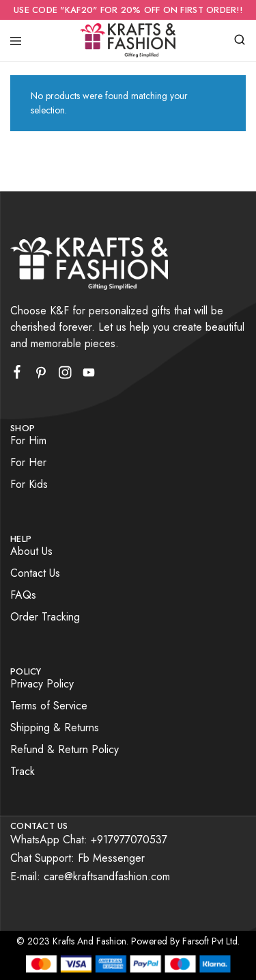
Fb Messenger (111, 858)
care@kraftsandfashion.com (107, 876)
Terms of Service (49, 706)
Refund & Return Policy (65, 749)
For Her (28, 462)
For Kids (29, 484)
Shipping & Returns (55, 727)
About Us (31, 551)
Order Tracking (45, 617)
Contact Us (35, 573)
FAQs (23, 595)
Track (23, 771)
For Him (28, 440)
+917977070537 (129, 840)
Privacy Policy (42, 684)
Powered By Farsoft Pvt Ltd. (185, 941)
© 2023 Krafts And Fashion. (72, 941)
